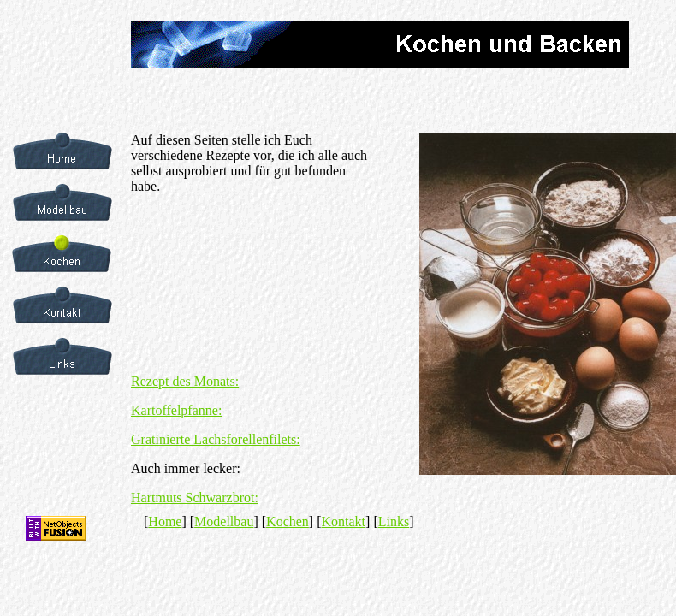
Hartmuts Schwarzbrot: (195, 498)
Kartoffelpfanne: (176, 410)
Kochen (288, 521)
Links (394, 521)
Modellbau (224, 521)
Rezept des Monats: (185, 381)
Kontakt (344, 521)
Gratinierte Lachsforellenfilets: (216, 439)
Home (165, 521)
